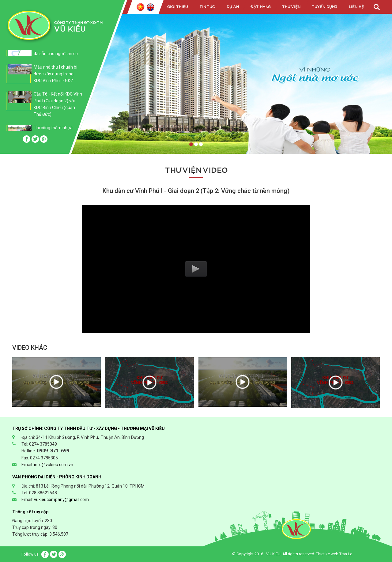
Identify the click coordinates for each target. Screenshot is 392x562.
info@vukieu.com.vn (54, 465)
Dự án (232, 7)
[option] (44, 77)
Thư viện (291, 7)
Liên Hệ (356, 7)
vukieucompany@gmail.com (61, 500)
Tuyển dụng (324, 7)
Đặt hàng (260, 7)
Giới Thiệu (177, 7)
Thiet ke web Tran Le (334, 554)
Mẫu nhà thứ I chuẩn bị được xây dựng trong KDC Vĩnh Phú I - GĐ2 (55, 74)
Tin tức (207, 7)
